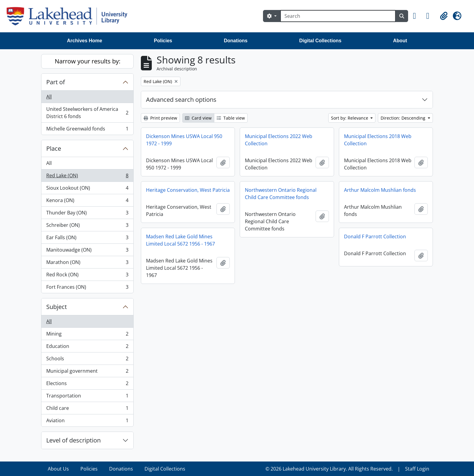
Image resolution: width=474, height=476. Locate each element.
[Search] (338, 16)
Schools (87, 360)
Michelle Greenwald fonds (87, 130)
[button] (417, 16)
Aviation (87, 422)
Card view (198, 118)
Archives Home (85, 41)
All (49, 97)
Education (87, 347)
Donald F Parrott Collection (375, 236)
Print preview (160, 118)
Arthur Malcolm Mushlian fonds (380, 190)
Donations (235, 41)
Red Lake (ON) (87, 177)
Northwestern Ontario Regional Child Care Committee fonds (281, 194)
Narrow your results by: (88, 61)
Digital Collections (320, 41)
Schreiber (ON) (87, 226)
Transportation (87, 397)
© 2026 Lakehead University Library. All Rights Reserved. (329, 469)
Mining (87, 335)
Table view (231, 118)
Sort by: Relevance (350, 118)
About (400, 41)
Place (54, 148)
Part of (56, 82)
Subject (57, 307)
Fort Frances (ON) (87, 288)
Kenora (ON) (87, 202)
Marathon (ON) (87, 264)
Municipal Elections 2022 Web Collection (279, 140)
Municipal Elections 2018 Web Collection (378, 140)
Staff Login (417, 469)
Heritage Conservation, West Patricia (188, 190)
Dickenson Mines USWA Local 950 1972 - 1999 (184, 140)
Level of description (73, 440)
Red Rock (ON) (87, 276)
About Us (58, 469)
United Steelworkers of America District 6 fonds (87, 113)
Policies (163, 41)
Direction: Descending (404, 118)
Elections (87, 385)
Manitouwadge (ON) (87, 251)
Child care (87, 409)
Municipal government (87, 372)
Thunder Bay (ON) (87, 214)
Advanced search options (181, 100)
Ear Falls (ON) (87, 239)
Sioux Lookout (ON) (87, 189)
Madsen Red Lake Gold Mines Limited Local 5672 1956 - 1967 (180, 240)
